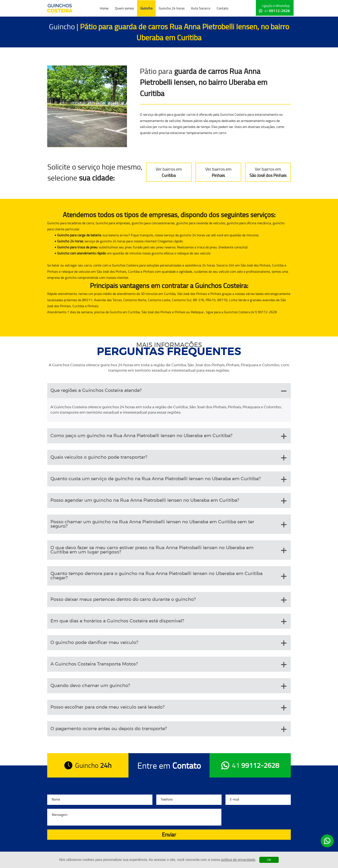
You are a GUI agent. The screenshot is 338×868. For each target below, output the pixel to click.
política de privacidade (238, 860)
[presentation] (258, 817)
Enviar (169, 834)
